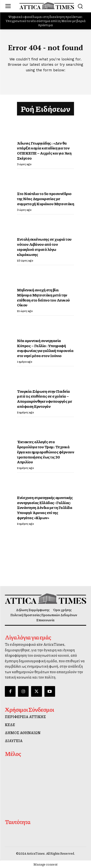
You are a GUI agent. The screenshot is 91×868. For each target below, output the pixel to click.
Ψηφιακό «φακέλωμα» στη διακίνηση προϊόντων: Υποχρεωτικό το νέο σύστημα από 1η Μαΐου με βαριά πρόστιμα (45, 21)
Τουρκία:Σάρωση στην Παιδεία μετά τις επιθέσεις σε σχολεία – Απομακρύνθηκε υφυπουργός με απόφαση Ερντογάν (45, 399)
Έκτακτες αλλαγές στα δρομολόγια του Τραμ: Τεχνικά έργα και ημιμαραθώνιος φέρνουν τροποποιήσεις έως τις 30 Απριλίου (45, 452)
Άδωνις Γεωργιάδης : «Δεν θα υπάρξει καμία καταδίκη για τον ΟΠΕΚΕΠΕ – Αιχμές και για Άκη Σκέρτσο (44, 151)
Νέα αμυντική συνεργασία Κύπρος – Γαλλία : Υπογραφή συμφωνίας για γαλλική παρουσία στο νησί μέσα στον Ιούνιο (45, 348)
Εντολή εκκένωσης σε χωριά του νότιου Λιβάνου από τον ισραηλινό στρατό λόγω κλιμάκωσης (44, 247)
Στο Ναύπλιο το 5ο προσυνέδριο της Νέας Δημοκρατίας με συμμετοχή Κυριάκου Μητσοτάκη (45, 199)
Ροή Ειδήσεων (45, 109)
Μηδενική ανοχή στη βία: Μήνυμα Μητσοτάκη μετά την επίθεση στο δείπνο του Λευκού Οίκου (43, 297)
